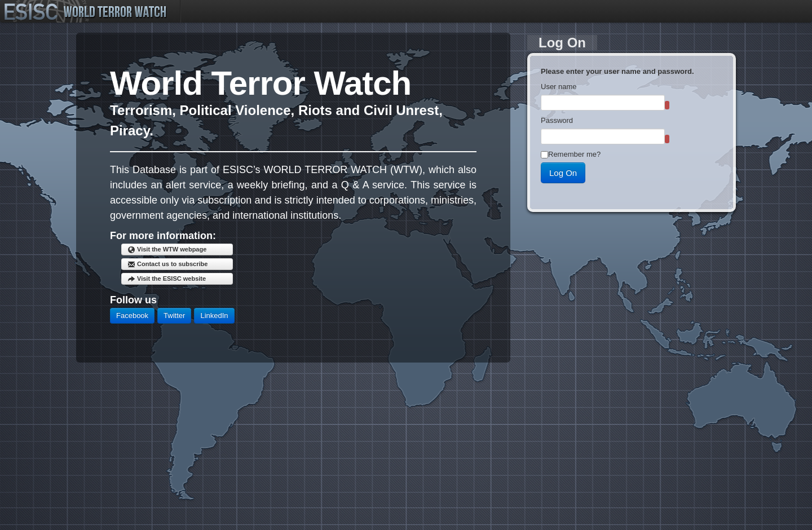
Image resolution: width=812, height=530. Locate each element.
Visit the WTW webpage (167, 250)
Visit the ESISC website (167, 279)
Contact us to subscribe (167, 264)
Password (557, 120)
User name (559, 87)
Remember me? (574, 154)
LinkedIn (214, 315)
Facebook (132, 315)
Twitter (174, 315)
